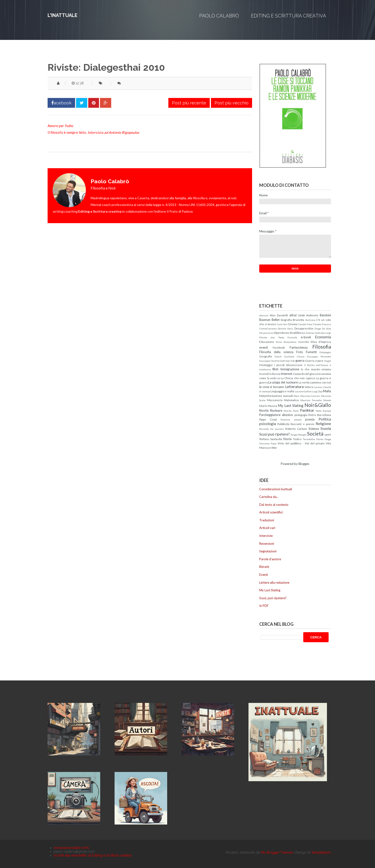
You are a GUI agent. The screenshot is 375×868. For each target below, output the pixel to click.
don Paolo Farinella (284, 337)
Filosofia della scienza (276, 352)
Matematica (291, 400)
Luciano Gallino (303, 391)
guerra (300, 361)
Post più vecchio (232, 103)
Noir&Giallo (318, 405)
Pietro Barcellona (320, 415)
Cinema (292, 324)
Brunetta (298, 320)
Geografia (266, 356)
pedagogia (301, 415)
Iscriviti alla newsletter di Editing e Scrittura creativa (92, 855)
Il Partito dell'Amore (316, 365)
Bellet (276, 320)
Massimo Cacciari (310, 396)
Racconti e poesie (302, 424)
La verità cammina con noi (315, 382)
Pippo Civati (268, 419)
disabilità (295, 333)
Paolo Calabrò (219, 16)
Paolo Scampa (323, 411)
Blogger (304, 464)
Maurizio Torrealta (311, 400)
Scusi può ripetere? (275, 434)
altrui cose (297, 315)
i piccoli (279, 365)
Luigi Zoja (317, 391)
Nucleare (276, 410)
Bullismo (310, 320)
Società (315, 434)
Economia (323, 337)
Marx (297, 396)
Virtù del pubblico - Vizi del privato (301, 443)
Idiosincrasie (294, 365)
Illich (275, 369)
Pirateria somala (291, 420)
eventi (264, 347)
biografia (286, 320)
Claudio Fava (305, 324)
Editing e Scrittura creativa (289, 16)
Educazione (267, 342)
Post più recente (189, 103)
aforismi (264, 315)
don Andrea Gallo (311, 333)
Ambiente (312, 315)
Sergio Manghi (299, 435)
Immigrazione (290, 369)
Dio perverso (266, 333)
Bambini (325, 315)
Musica (273, 406)
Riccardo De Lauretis (272, 429)
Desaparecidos (304, 328)
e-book (306, 337)
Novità (264, 410)
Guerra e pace (314, 361)
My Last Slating (291, 405)
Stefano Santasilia (271, 439)
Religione (323, 424)
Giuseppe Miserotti (319, 356)
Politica (325, 419)
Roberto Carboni (296, 429)
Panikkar (307, 410)
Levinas (318, 387)
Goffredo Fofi (287, 361)
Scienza (314, 429)
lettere (309, 387)
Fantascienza (299, 347)
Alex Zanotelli (279, 315)
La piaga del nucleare (283, 382)
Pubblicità (283, 424)
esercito (304, 342)
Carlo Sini (282, 324)
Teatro (297, 439)
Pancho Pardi (291, 411)
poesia (310, 419)
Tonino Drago (323, 439)
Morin (263, 406)
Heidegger (266, 365)
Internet (287, 374)
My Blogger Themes (277, 852)
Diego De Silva (323, 329)
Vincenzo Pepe (268, 443)
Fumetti (311, 352)
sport (328, 434)
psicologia (268, 424)
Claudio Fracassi (322, 324)
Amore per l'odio (61, 126)
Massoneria (275, 400)
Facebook (279, 347)
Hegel (328, 361)
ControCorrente (268, 329)
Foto (300, 352)
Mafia (327, 391)
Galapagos (325, 352)
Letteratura (294, 387)
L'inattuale (63, 15)
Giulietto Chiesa (294, 356)
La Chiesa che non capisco (298, 378)
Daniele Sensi (285, 329)
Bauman (265, 320)
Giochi (278, 356)
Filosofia (322, 347)
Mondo (327, 400)
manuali (288, 396)
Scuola (326, 428)
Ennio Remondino (286, 342)
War (274, 447)
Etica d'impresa (321, 342)
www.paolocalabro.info (71, 848)
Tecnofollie (309, 439)
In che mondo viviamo (316, 369)
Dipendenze (281, 333)
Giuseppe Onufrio (269, 361)
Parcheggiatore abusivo (276, 415)
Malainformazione (271, 396)
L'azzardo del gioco (305, 374)
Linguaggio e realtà (282, 391)
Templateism (321, 852)
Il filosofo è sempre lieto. (93, 132)
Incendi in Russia (270, 374)
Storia (287, 439)
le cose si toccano (272, 387)
